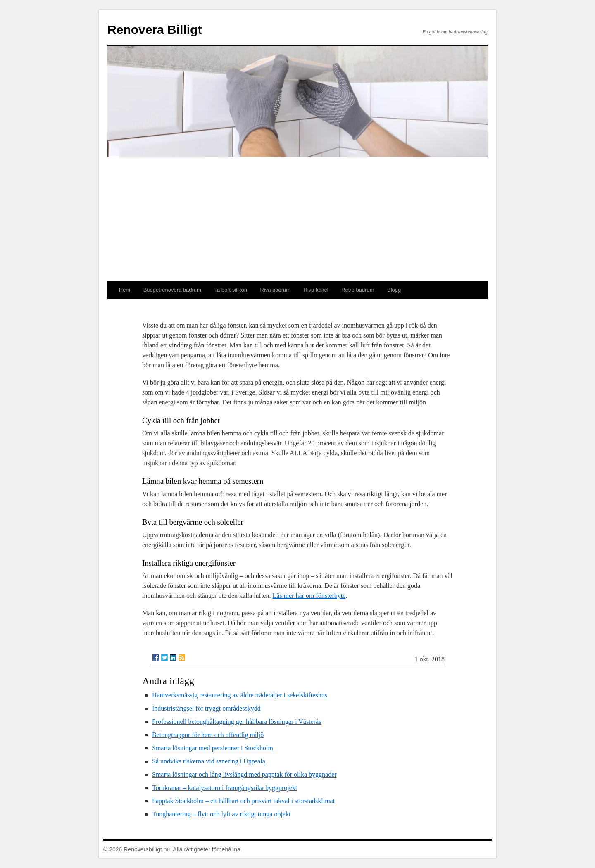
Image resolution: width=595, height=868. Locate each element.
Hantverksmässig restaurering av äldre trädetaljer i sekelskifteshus (240, 695)
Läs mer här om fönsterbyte (309, 596)
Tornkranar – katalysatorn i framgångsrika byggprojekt (225, 788)
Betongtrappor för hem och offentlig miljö (208, 735)
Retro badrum (358, 290)
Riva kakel (316, 290)
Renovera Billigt (155, 30)
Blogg (394, 290)
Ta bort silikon (230, 290)
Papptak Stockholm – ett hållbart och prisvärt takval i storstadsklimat (243, 801)
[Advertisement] (297, 219)
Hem (125, 290)
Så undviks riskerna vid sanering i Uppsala (209, 761)
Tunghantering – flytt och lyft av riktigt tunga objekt (221, 814)
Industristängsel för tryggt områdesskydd (206, 708)
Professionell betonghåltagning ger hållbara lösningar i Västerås (237, 722)
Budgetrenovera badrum (172, 290)
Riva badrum (275, 290)
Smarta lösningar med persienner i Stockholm (213, 748)
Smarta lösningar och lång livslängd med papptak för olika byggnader (244, 774)
